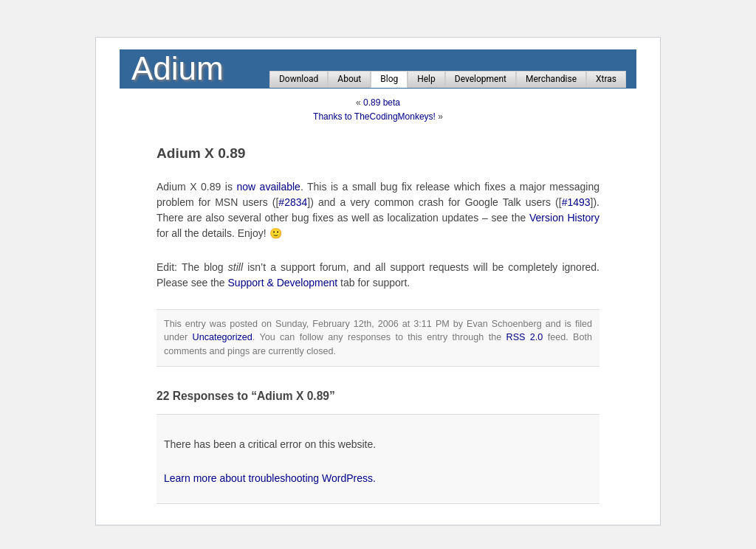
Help (426, 79)
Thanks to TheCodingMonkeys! (374, 117)
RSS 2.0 (525, 337)
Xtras (606, 79)
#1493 (576, 202)
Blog (389, 79)
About (349, 79)
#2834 (293, 202)
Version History (564, 218)
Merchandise (551, 79)
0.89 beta (382, 103)
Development (481, 79)
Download (299, 79)
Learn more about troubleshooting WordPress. (270, 478)
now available (268, 187)
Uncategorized (223, 337)
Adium (178, 68)
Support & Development (283, 283)
